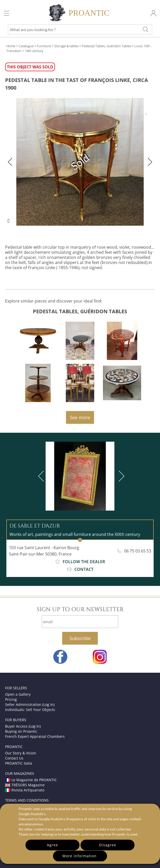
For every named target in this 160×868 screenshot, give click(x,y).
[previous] (42, 476)
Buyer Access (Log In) (23, 726)
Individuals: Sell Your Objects (30, 710)
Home (11, 46)
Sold (80, 162)
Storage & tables (66, 46)
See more (80, 417)
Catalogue (26, 46)
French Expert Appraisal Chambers (35, 736)
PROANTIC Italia (19, 763)
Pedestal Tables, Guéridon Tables (106, 46)
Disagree (108, 845)
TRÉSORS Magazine (25, 785)
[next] (121, 476)
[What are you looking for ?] (145, 29)
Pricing (11, 699)
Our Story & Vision (21, 753)
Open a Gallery (18, 694)
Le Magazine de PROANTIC (31, 780)
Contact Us (14, 758)
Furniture (44, 46)
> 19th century (33, 51)
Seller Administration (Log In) (30, 704)
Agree (52, 845)
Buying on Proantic (21, 731)
